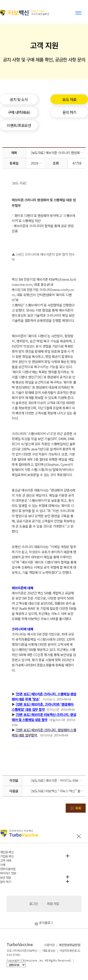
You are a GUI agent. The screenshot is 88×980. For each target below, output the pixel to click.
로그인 (34, 904)
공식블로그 (44, 923)
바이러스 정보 (8, 873)
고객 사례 (6, 860)
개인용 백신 (7, 852)
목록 (78, 808)
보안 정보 (6, 878)
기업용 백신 (7, 856)
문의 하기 (6, 882)
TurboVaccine (20, 944)
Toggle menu (79, 15)
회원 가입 (53, 904)
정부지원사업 (8, 869)
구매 (3, 865)
